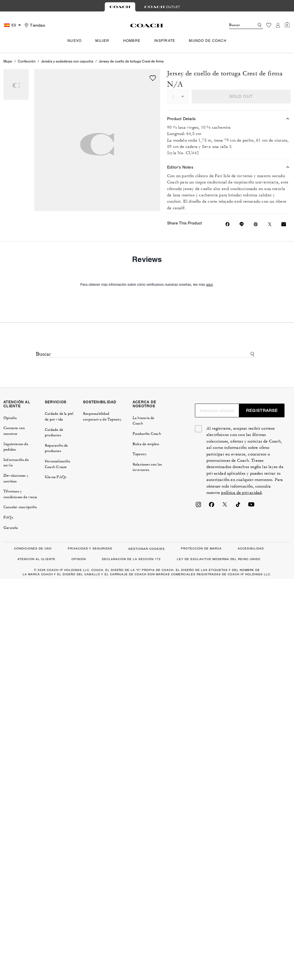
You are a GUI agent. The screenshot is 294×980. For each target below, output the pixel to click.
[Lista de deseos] (269, 25)
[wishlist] (153, 78)
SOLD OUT (241, 96)
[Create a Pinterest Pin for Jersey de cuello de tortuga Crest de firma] (256, 224)
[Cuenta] (278, 25)
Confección (27, 61)
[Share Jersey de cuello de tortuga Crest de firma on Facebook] (228, 224)
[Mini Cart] (287, 25)
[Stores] (34, 25)
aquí (209, 285)
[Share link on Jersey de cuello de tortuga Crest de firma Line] (242, 224)
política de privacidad (241, 493)
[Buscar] (237, 25)
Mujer (8, 61)
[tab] (120, 7)
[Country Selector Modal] (13, 25)
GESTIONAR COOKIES (147, 549)
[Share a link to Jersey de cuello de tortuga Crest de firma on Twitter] (270, 224)
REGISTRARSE (262, 410)
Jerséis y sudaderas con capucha (67, 61)
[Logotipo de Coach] (147, 26)
